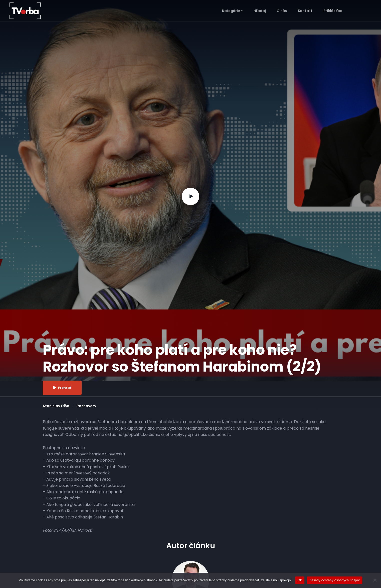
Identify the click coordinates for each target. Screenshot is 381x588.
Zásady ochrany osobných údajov (335, 580)
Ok (300, 580)
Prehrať (62, 388)
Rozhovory (86, 406)
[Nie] (375, 580)
